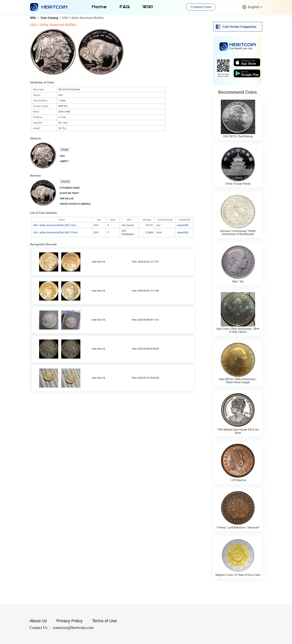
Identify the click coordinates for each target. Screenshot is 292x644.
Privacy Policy (70, 621)
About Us (38, 621)
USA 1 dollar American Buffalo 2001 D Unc (55, 225)
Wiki (33, 18)
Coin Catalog (49, 18)
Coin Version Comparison (239, 27)
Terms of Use (104, 621)
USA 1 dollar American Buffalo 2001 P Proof (56, 233)
